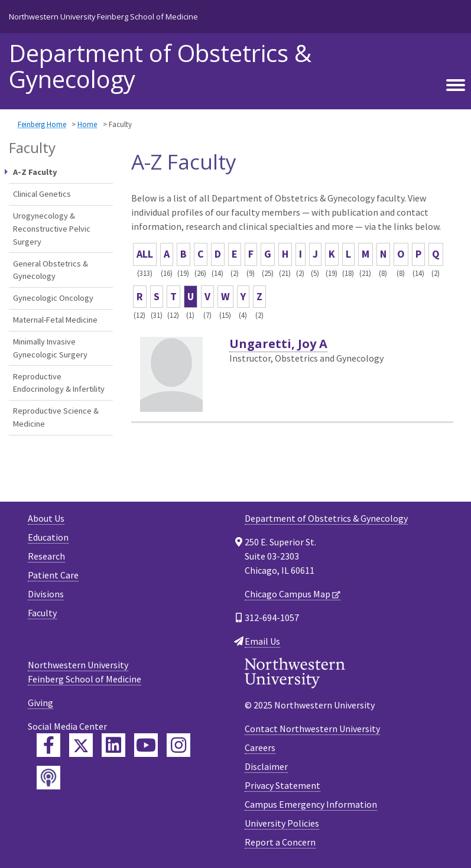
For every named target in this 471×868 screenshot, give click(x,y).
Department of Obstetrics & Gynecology (160, 66)
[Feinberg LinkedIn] (113, 745)
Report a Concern (280, 842)
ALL (145, 254)
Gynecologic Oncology (53, 298)
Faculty (42, 613)
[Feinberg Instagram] (178, 745)
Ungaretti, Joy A (278, 344)
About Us (46, 518)
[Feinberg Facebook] (48, 745)
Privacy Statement (282, 785)
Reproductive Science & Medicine (56, 417)
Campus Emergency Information (311, 804)
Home (87, 124)
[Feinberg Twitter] (81, 745)
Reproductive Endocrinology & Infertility (59, 383)
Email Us (262, 641)
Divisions (46, 594)
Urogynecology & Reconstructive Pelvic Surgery (52, 228)
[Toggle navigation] (456, 86)
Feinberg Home (42, 124)
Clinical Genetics (42, 194)
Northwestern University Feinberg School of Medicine (103, 17)
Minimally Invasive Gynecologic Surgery (50, 348)
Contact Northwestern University (312, 729)
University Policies (282, 823)
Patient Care (53, 575)
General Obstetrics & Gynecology (51, 270)
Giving (40, 703)
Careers (260, 747)
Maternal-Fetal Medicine (55, 320)
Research (46, 556)
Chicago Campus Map (288, 594)
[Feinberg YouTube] (146, 745)
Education (48, 537)
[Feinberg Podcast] (48, 778)
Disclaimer (266, 766)
